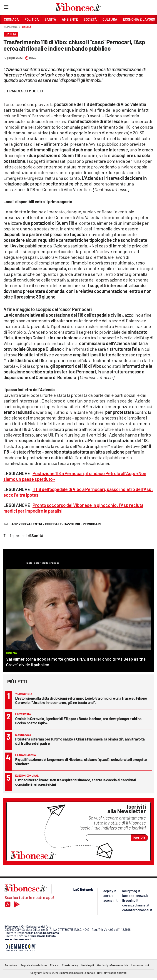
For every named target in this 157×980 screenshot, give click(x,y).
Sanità (26, 27)
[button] (148, 29)
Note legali (88, 965)
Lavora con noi (140, 965)
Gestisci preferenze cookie (113, 965)
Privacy (54, 965)
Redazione (11, 965)
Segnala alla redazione (34, 965)
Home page (11, 27)
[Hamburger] (6, 8)
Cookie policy (70, 965)
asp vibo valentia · (28, 524)
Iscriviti (140, 838)
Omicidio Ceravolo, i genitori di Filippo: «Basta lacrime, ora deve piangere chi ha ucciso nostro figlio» (78, 721)
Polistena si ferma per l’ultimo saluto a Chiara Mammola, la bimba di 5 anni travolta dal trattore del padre (80, 741)
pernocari (92, 524)
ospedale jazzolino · (63, 524)
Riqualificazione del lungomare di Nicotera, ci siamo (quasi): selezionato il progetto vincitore (81, 762)
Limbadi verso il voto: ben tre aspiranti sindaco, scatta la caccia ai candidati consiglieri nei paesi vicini (76, 782)
